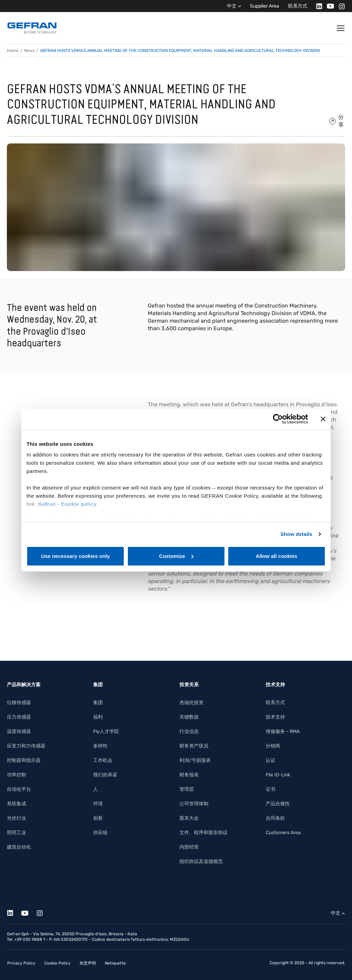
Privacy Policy (21, 963)
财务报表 (189, 775)
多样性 (100, 746)
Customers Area (283, 833)
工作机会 (103, 760)
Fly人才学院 (106, 731)
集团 (98, 703)
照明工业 (16, 833)
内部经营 (189, 847)
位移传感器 (19, 703)
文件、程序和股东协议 (203, 833)
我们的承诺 (105, 775)
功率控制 (16, 775)
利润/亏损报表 (195, 760)
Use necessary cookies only (75, 556)
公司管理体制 (194, 804)
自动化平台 (19, 789)
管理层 (187, 789)
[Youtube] (328, 6)
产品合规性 (278, 804)
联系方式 (298, 6)
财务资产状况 (194, 746)
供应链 (100, 833)
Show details (296, 534)
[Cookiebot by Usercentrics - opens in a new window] (278, 419)
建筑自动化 (19, 847)
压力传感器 (19, 717)
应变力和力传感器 (26, 746)
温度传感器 (19, 731)
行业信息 (189, 731)
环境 (98, 804)
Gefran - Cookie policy (67, 504)
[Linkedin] (317, 6)
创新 (98, 818)
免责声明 (88, 963)
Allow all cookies (277, 556)
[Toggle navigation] (341, 28)
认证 (271, 760)
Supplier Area (265, 6)
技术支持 (275, 717)
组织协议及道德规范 (201, 861)
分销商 (273, 746)
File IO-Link (278, 775)
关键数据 (189, 717)
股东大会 (189, 818)
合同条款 (275, 818)
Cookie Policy (57, 963)
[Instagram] (340, 6)
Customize (176, 556)
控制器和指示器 (24, 760)
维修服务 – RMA (283, 731)
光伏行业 (16, 818)
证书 (271, 789)
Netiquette (115, 963)
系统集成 (16, 804)
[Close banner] (323, 419)
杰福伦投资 (191, 703)
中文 (232, 6)
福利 (98, 717)
